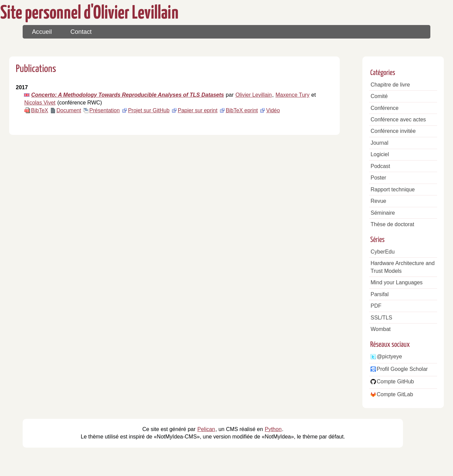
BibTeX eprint (242, 110)
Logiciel (380, 154)
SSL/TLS (381, 318)
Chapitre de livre (390, 85)
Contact (81, 32)
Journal (379, 143)
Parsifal (379, 294)
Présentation (104, 110)
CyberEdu (383, 252)
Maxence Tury (292, 95)
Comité (379, 96)
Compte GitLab (395, 394)
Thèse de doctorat (392, 224)
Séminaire (383, 213)
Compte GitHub (395, 382)
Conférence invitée (393, 131)
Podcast (380, 166)
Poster (378, 178)
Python (273, 429)
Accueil (42, 32)
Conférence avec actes (398, 120)
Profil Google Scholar (402, 369)
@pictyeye (389, 356)
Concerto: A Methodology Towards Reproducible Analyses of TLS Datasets (127, 95)
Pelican (206, 429)
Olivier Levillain (254, 95)
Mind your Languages (397, 282)
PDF (376, 306)
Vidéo (273, 110)
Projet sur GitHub (149, 110)
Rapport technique (393, 189)
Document (69, 110)
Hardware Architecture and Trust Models (402, 267)
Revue (378, 201)
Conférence (385, 108)
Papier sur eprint (198, 110)
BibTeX (40, 110)
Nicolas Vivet (40, 103)
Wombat (380, 329)
